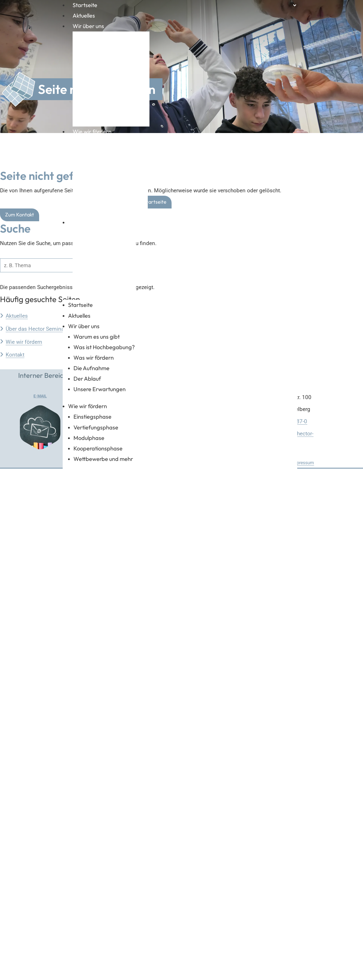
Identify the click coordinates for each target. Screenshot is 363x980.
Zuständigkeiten (103, 265)
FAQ (314, 268)
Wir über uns (88, 26)
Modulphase (98, 174)
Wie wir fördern (92, 131)
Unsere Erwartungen (109, 112)
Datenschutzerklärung (263, 974)
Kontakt (15, 866)
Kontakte (94, 279)
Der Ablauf (96, 98)
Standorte (95, 250)
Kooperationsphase (107, 188)
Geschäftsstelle (102, 235)
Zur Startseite (150, 713)
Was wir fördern (103, 68)
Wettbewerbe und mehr (112, 203)
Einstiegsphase (102, 144)
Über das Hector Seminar (36, 840)
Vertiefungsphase (105, 159)
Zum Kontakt (20, 726)
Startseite (85, 5)
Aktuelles (84, 15)
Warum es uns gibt (106, 39)
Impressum (303, 974)
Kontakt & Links (91, 222)
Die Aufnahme (101, 83)
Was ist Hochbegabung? (113, 53)
